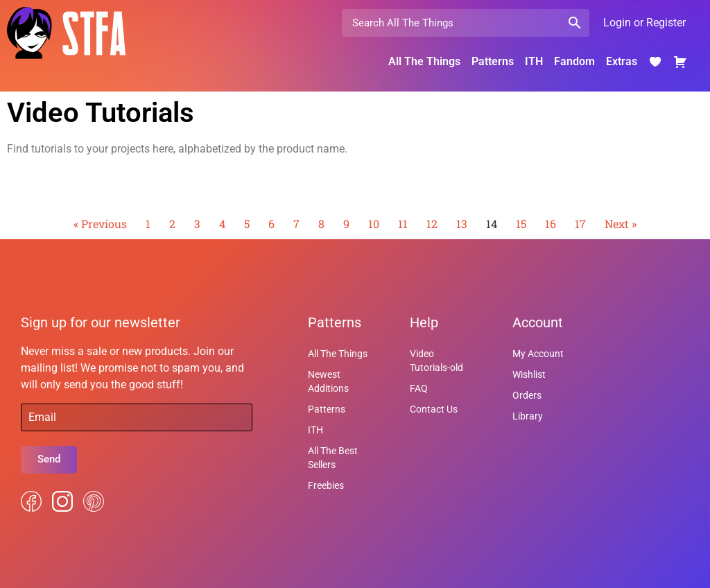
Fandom (574, 61)
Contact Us (434, 409)
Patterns (493, 61)
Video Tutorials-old (436, 361)
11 (403, 224)
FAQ (419, 388)
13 (462, 224)
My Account (538, 354)
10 (374, 224)
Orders (527, 395)
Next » (621, 224)
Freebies (326, 485)
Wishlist (529, 374)
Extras (622, 61)
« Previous (100, 224)
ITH (534, 61)
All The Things (424, 61)
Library (528, 416)
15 (521, 224)
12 (432, 224)
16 (551, 224)
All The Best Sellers (333, 458)
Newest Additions (328, 381)
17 (580, 224)
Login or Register (644, 23)
